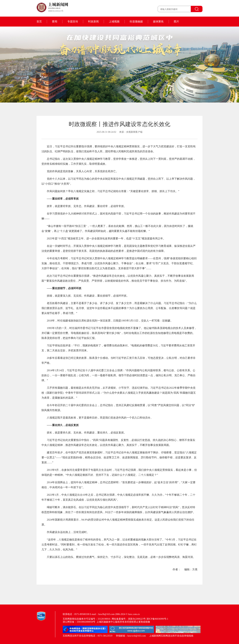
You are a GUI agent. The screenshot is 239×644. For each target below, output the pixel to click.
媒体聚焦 (158, 21)
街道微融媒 (136, 21)
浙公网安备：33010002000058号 (79, 622)
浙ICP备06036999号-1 (157, 619)
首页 (39, 21)
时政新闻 (93, 21)
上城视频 (114, 21)
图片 (176, 21)
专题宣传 (73, 21)
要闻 (55, 21)
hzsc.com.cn (134, 614)
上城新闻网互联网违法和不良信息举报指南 (171, 636)
